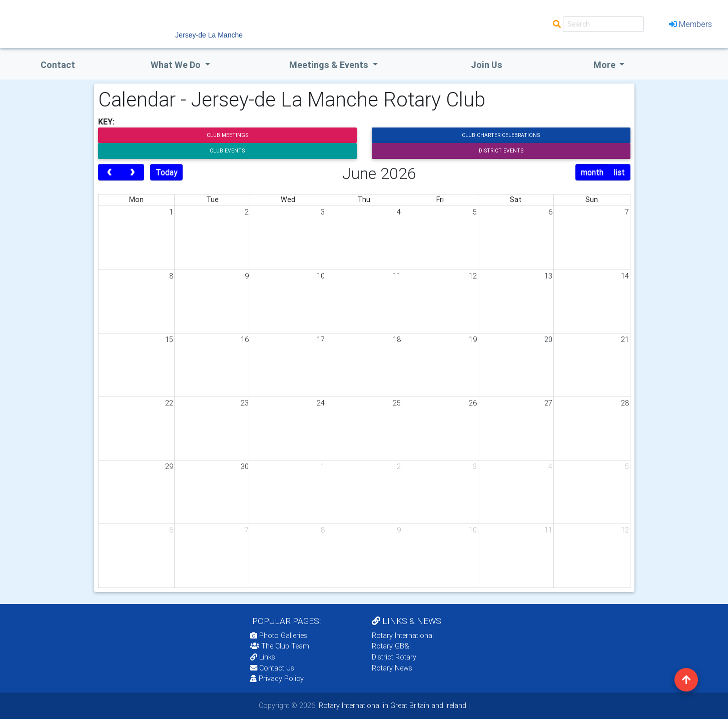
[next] (132, 172)
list (619, 172)
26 (473, 403)
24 (321, 403)
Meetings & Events (330, 65)
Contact (58, 65)
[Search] (603, 24)
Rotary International (403, 635)
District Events (501, 151)
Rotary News (392, 668)
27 (548, 403)
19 (473, 339)
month (592, 172)
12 (473, 276)
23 (245, 403)
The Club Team (280, 646)
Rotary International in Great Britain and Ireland (392, 705)
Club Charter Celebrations (501, 135)
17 (321, 339)
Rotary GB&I (391, 646)
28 (625, 403)
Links (263, 657)
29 (169, 466)
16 (245, 339)
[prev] (110, 172)
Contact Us (272, 668)
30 (245, 466)
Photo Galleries (279, 635)
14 (625, 276)
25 (397, 403)
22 (169, 403)
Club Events (227, 151)
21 (625, 339)
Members (690, 24)
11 (397, 276)
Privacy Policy (277, 678)
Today (167, 172)
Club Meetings (227, 135)
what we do (177, 65)
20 (548, 339)
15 (169, 339)
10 (321, 276)
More (605, 65)
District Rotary (394, 657)
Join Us (487, 65)
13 (548, 276)
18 (397, 339)
